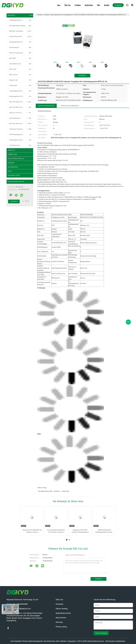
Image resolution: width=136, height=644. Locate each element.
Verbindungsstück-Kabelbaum (20, 140)
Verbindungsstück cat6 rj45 (20, 42)
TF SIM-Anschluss (20, 145)
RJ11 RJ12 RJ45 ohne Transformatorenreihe (20, 124)
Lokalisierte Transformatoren (20, 129)
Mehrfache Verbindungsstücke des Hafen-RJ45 (20, 31)
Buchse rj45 (20, 69)
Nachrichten (89, 5)
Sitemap (59, 622)
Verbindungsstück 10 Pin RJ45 (20, 96)
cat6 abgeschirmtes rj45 (45, 491)
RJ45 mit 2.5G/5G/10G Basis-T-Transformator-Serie (20, 113)
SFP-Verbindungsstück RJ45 (20, 135)
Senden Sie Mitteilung (101, 633)
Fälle (99, 5)
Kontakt (107, 5)
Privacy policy (61, 627)
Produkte (78, 5)
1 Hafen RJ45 (65, 491)
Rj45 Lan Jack (20, 75)
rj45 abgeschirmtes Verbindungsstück (20, 26)
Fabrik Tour (12, 154)
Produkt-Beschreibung (70, 106)
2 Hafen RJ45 (20, 86)
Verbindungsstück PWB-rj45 (20, 91)
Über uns (68, 5)
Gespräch (118, 5)
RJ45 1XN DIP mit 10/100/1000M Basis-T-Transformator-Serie (20, 102)
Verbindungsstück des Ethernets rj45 (20, 20)
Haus (59, 5)
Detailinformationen (46, 106)
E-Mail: (19, 609)
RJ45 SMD (20, 58)
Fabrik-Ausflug (62, 609)
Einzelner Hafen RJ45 (20, 37)
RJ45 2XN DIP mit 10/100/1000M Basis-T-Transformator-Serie (20, 107)
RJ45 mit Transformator (20, 53)
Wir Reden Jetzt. (14, 175)
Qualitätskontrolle (16, 159)
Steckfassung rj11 (20, 47)
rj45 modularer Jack (20, 64)
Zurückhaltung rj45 (20, 118)
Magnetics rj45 (20, 80)
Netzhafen (57, 491)
